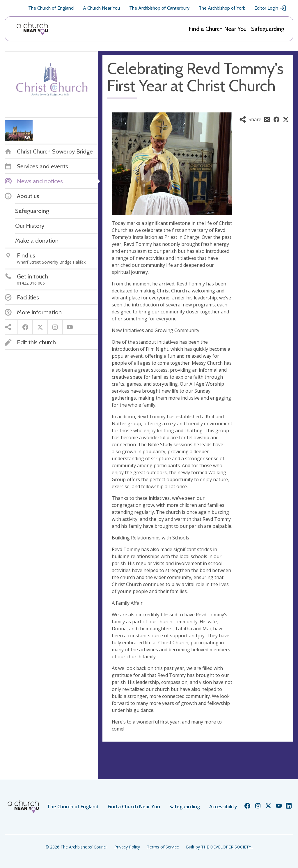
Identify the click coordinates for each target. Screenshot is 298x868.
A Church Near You (101, 8)
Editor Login (270, 8)
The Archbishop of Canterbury (159, 8)
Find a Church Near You (218, 29)
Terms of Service (163, 847)
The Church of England (51, 8)
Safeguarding (268, 29)
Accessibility (223, 807)
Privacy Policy (127, 847)
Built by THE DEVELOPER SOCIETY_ (219, 847)
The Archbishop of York (222, 8)
